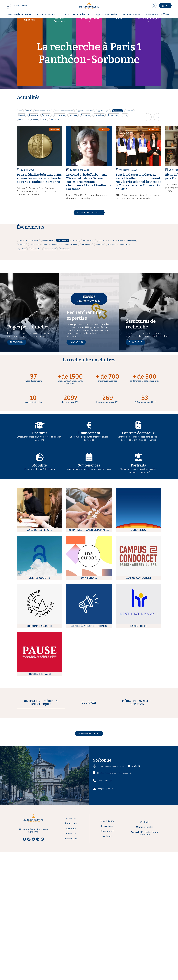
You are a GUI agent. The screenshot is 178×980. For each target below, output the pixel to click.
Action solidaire (32, 240)
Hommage (73, 115)
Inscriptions (107, 934)
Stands (101, 240)
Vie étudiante (107, 929)
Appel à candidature (43, 111)
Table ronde (35, 249)
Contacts (145, 930)
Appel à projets (103, 111)
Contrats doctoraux (138, 433)
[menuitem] (19, 14)
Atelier (121, 240)
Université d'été (50, 249)
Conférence (34, 244)
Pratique (34, 119)
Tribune (111, 240)
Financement (89, 433)
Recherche (55, 119)
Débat (46, 244)
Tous (20, 111)
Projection (100, 244)
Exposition (56, 244)
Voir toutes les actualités (89, 212)
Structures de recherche (77, 14)
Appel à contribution (85, 111)
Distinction (117, 111)
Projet (44, 119)
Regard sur (86, 115)
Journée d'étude (71, 244)
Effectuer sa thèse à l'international (39, 469)
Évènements (71, 932)
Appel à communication (64, 111)
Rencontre (112, 244)
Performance (86, 244)
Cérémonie (131, 240)
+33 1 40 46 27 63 (105, 889)
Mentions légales (145, 935)
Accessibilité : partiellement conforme (145, 941)
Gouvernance (59, 115)
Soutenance (65, 249)
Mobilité (39, 465)
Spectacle (22, 249)
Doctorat (40, 433)
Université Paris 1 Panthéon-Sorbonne (33, 938)
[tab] (41, 703)
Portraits (138, 465)
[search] (154, 6)
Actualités (71, 927)
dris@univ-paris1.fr (105, 896)
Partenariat (23, 119)
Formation (46, 115)
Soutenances (89, 465)
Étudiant (22, 115)
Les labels (107, 944)
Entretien (129, 111)
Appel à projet (48, 240)
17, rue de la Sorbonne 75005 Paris (112, 874)
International (99, 115)
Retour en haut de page (89, 841)
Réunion (75, 240)
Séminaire (124, 244)
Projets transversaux (48, 14)
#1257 (28, 111)
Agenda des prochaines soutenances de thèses (89, 469)
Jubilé (125, 115)
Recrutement (113, 115)
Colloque (22, 244)
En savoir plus (17, 342)
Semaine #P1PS (89, 240)
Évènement (33, 115)
